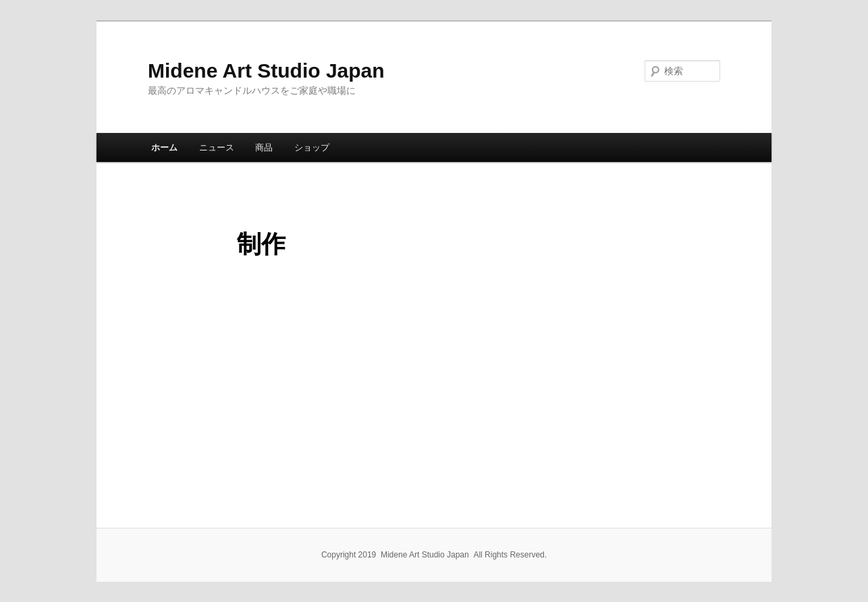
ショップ (312, 147)
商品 (264, 147)
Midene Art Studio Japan (266, 71)
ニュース (217, 147)
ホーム (164, 147)
